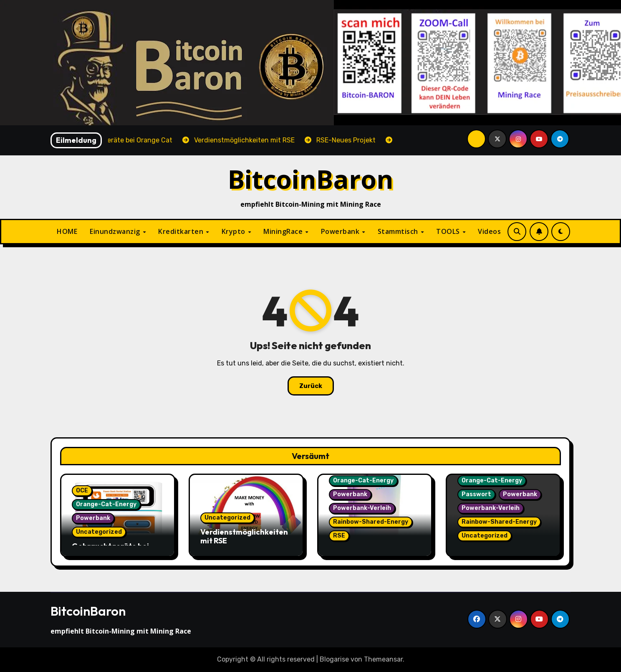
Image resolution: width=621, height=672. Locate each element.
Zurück (311, 386)
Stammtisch (399, 231)
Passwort (476, 494)
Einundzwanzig (116, 231)
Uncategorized (99, 532)
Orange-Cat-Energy (106, 504)
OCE (82, 491)
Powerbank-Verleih (362, 508)
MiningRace (284, 231)
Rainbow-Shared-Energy (371, 522)
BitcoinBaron (311, 179)
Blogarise (334, 659)
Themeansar (383, 659)
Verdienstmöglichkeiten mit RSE (244, 536)
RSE (339, 536)
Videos (489, 231)
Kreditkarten (182, 231)
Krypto (235, 231)
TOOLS (449, 231)
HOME (67, 231)
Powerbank (341, 231)
